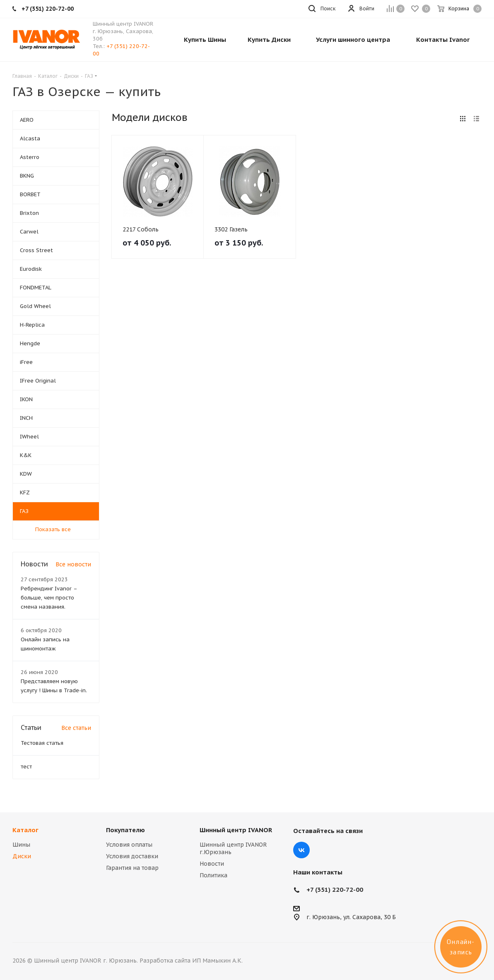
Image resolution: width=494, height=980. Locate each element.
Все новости (73, 564)
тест (26, 767)
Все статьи (76, 728)
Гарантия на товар (132, 868)
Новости (212, 864)
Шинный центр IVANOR (236, 830)
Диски (22, 856)
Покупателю (125, 830)
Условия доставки (132, 856)
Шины (21, 845)
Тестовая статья (42, 743)
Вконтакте (301, 850)
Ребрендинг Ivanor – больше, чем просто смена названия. (49, 598)
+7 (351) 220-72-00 (335, 890)
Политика (213, 875)
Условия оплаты (129, 845)
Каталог (25, 830)
